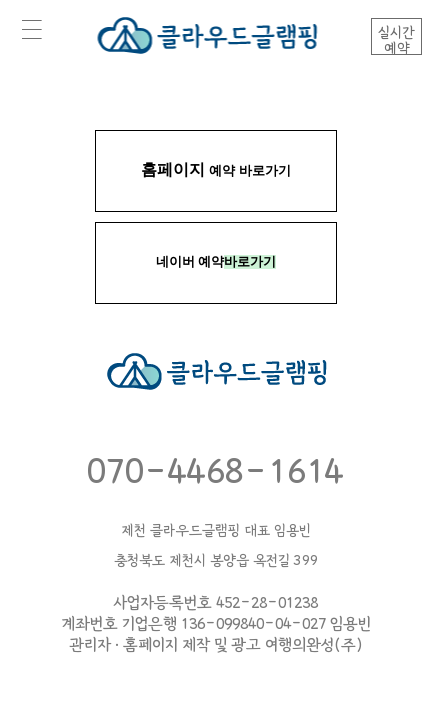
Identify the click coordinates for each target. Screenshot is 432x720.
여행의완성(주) (314, 645)
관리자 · (94, 645)
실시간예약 (396, 39)
